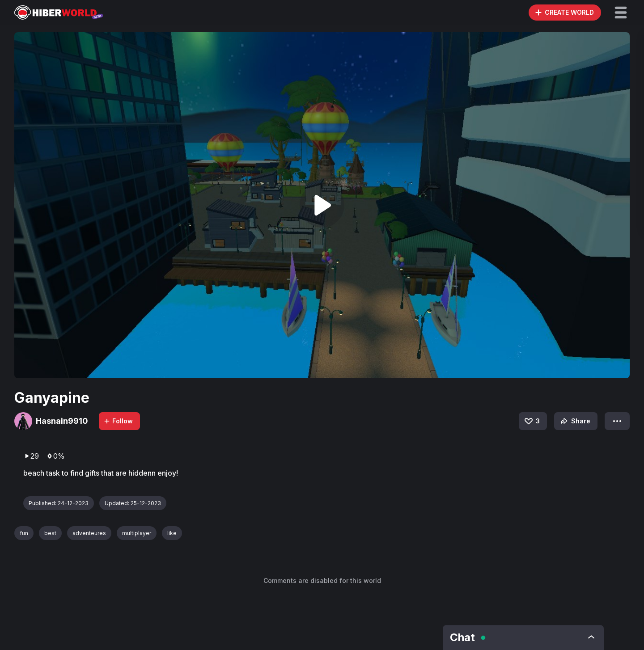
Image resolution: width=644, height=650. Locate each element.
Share (574, 421)
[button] (621, 13)
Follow (118, 421)
